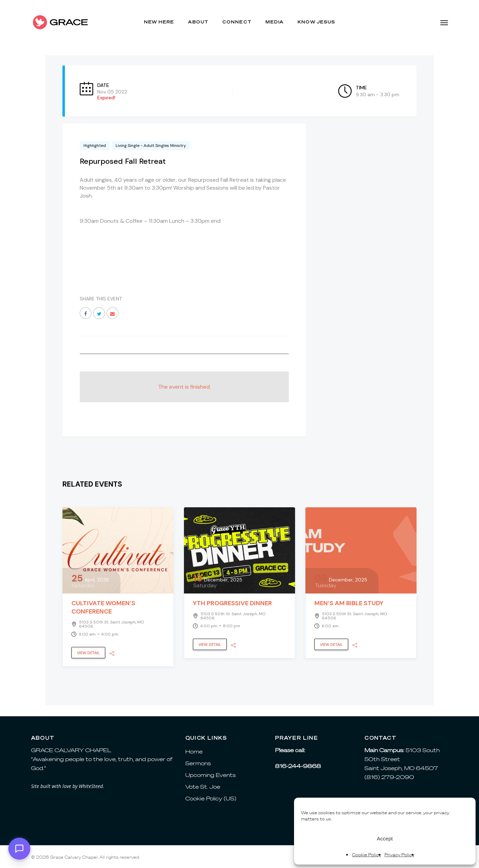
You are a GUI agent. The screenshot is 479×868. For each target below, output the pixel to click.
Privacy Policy (399, 855)
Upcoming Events (211, 775)
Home (194, 751)
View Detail (88, 653)
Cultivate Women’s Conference (103, 607)
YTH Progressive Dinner (232, 603)
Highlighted (95, 146)
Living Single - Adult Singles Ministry (151, 146)
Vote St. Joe (203, 787)
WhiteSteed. (91, 786)
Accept (385, 839)
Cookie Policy (366, 855)
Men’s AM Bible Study (349, 603)
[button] (444, 22)
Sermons (198, 763)
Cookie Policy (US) (211, 798)
